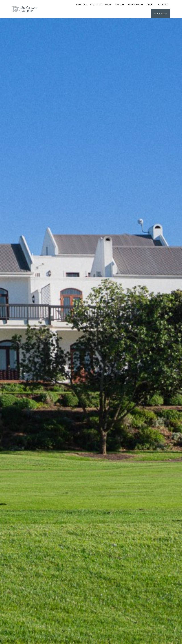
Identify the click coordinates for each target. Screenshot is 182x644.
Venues (120, 4)
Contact (164, 4)
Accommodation (101, 4)
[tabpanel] (91, 322)
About (151, 4)
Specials (81, 4)
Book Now (161, 14)
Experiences (135, 4)
